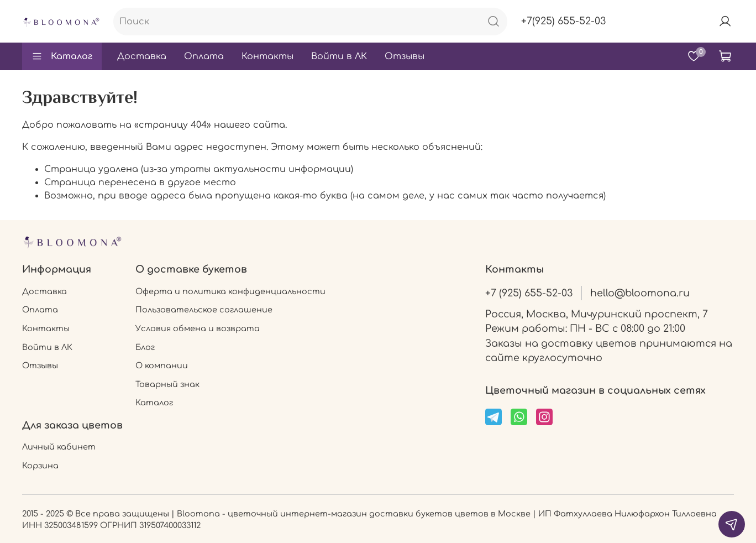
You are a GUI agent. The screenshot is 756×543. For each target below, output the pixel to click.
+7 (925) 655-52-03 (529, 293)
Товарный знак (167, 384)
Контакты (267, 56)
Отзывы (405, 56)
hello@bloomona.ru (640, 293)
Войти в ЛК (339, 56)
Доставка (142, 56)
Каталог (62, 56)
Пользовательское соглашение (204, 310)
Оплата (204, 56)
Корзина (40, 466)
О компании (162, 366)
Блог (145, 347)
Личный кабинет (59, 447)
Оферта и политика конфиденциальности (230, 291)
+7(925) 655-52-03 (563, 21)
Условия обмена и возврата (198, 328)
